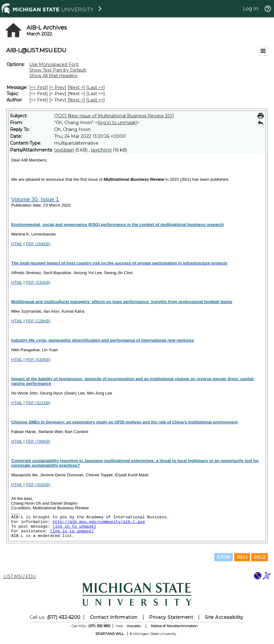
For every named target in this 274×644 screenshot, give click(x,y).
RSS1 (242, 557)
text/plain (64, 150)
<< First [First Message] (39, 87)
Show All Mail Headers (53, 76)
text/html (101, 150)
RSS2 (260, 557)
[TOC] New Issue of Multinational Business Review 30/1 (114, 116)
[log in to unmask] (117, 123)
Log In (251, 9)
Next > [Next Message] (76, 87)
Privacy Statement (171, 617)
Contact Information (114, 617)
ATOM (224, 557)
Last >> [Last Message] (96, 87)
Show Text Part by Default (58, 70)
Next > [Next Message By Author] (76, 100)
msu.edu (134, 626)
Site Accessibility (224, 617)
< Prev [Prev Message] (58, 87)
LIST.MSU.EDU (20, 576)
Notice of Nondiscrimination (174, 626)
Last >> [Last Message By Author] (96, 100)
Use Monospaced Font (54, 64)
